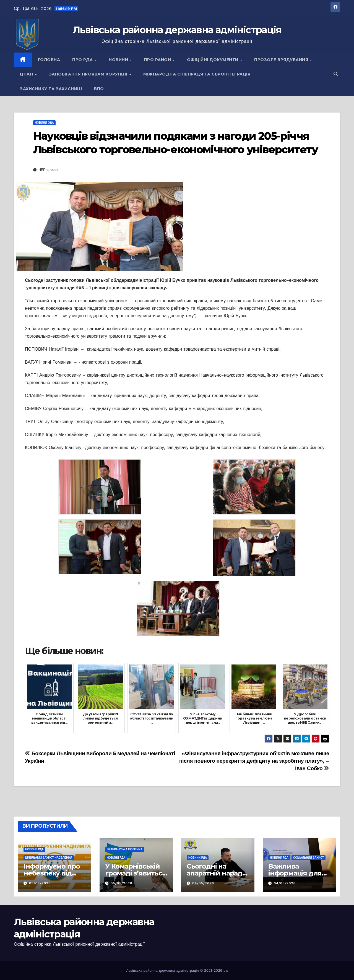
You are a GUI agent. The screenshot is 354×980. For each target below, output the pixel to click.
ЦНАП (27, 74)
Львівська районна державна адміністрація (177, 30)
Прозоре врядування (282, 60)
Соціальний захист (309, 858)
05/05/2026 (40, 883)
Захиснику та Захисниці (51, 89)
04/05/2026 (203, 883)
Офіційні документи (213, 60)
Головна (49, 60)
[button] (336, 74)
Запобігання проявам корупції (89, 74)
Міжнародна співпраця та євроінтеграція (197, 74)
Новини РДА (34, 849)
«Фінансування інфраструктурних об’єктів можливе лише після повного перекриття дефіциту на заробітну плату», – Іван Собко (254, 761)
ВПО (99, 89)
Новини (119, 60)
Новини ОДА (44, 123)
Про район (158, 60)
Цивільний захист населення (49, 858)
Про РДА (83, 60)
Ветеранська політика (125, 849)
